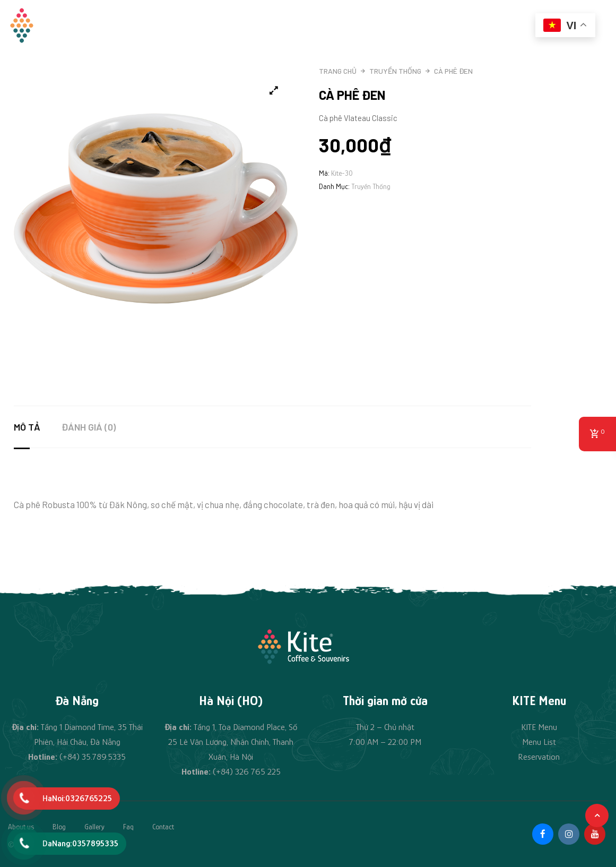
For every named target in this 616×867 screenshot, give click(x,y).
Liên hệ (507, 25)
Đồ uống (311, 25)
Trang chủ (202, 25)
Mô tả (27, 427)
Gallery (94, 827)
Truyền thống (395, 71)
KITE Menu (539, 727)
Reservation (539, 757)
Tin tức (463, 25)
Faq (128, 827)
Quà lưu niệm (366, 25)
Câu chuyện (259, 25)
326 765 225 (258, 772)
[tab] (38, 427)
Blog (59, 827)
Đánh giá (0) (89, 427)
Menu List (539, 742)
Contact (163, 827)
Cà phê (419, 25)
